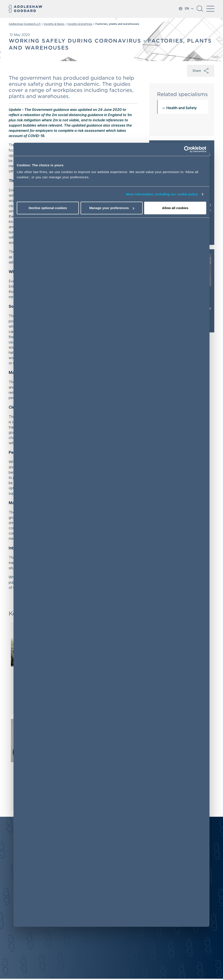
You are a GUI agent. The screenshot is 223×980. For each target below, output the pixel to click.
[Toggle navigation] (210, 9)
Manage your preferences (112, 208)
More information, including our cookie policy (162, 194)
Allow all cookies (175, 208)
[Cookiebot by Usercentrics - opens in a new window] (187, 149)
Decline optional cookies (48, 208)
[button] (200, 10)
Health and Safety (182, 108)
